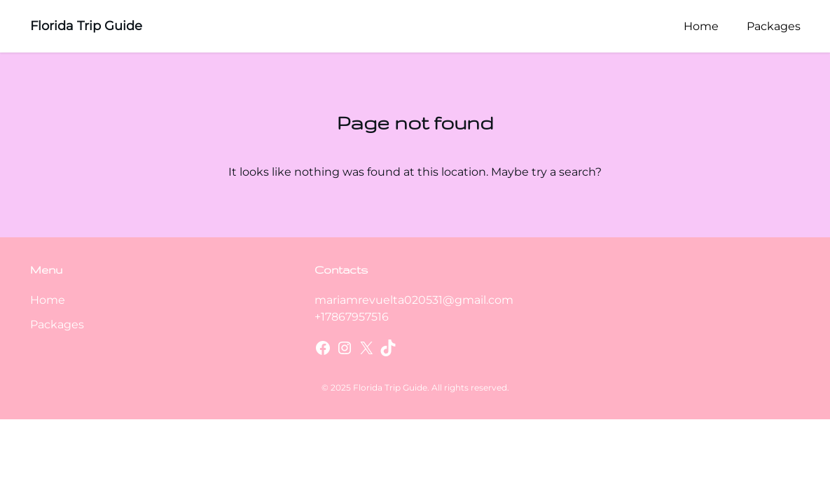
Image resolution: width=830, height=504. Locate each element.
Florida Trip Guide (86, 26)
